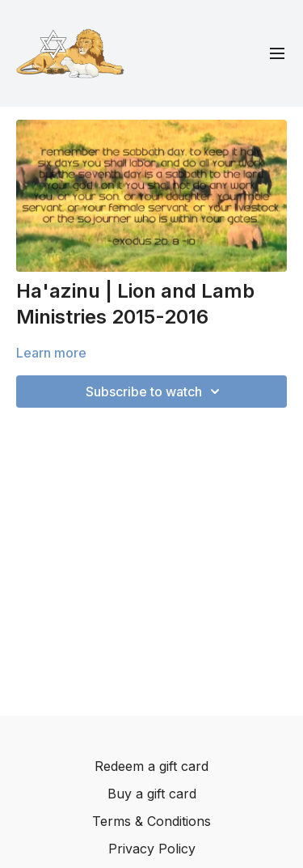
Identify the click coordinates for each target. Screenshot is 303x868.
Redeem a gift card (151, 766)
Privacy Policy (152, 849)
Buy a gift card (152, 794)
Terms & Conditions (151, 821)
